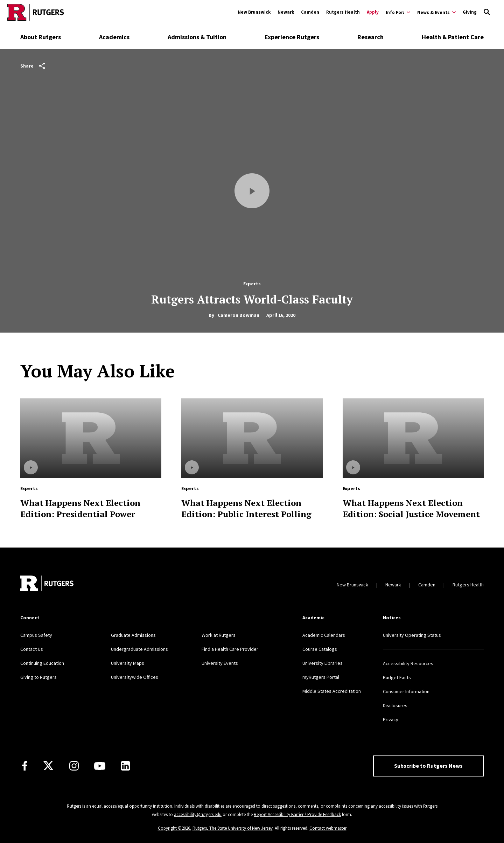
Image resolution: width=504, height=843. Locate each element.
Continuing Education (42, 663)
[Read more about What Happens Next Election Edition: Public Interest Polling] (252, 438)
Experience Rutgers (292, 37)
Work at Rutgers (219, 635)
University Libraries (323, 663)
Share (33, 66)
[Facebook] (25, 766)
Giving (470, 12)
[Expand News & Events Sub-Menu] (436, 12)
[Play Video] (252, 191)
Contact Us (32, 649)
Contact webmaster (328, 828)
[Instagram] (74, 766)
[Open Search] (487, 12)
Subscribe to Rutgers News (428, 766)
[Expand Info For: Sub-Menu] (398, 12)
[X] (48, 766)
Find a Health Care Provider (230, 649)
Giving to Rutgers (38, 677)
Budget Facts (397, 677)
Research (370, 37)
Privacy (391, 719)
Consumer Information (406, 691)
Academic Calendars (324, 635)
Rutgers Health (343, 12)
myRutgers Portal (321, 677)
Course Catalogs (320, 649)
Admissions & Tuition (197, 37)
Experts (252, 284)
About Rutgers (41, 37)
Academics (114, 37)
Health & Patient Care (453, 37)
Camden (310, 12)
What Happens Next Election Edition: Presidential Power (80, 508)
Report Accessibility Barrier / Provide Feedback (297, 814)
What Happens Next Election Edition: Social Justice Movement (411, 508)
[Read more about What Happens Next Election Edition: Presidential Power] (91, 438)
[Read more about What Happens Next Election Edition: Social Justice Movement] (413, 438)
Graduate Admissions (133, 635)
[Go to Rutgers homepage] (36, 12)
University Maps (128, 663)
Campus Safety (36, 635)
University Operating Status (412, 635)
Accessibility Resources (408, 663)
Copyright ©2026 (174, 828)
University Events (220, 663)
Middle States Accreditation (332, 691)
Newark (286, 12)
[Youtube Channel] (100, 766)
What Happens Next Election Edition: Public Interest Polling (246, 508)
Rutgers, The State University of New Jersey (233, 828)
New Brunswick (254, 12)
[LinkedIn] (125, 766)
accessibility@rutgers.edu (198, 814)
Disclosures (395, 705)
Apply (373, 12)
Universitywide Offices (135, 677)
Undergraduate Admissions (139, 649)
